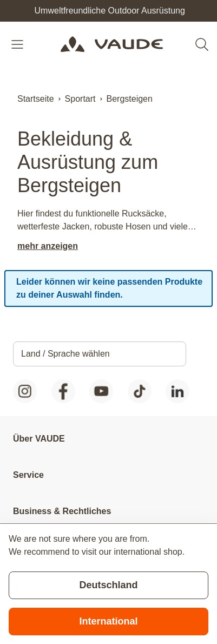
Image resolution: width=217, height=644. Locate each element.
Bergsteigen (130, 99)
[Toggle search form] (202, 44)
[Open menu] (18, 44)
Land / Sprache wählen (65, 354)
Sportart (80, 99)
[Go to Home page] (112, 44)
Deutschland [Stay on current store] (108, 585)
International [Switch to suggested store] (108, 621)
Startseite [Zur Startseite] (36, 99)
